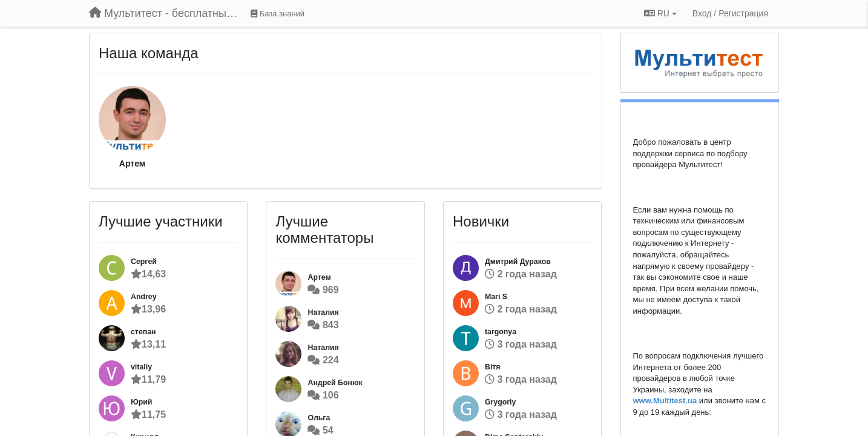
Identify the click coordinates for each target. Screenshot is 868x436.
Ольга (319, 418)
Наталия (323, 312)
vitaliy (141, 367)
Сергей (144, 262)
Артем (132, 163)
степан (143, 332)
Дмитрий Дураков (518, 262)
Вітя (493, 367)
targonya (501, 332)
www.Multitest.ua (665, 401)
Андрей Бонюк (335, 383)
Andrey (144, 297)
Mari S (496, 297)
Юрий (141, 402)
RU (660, 13)
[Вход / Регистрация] (730, 13)
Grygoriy (500, 402)
